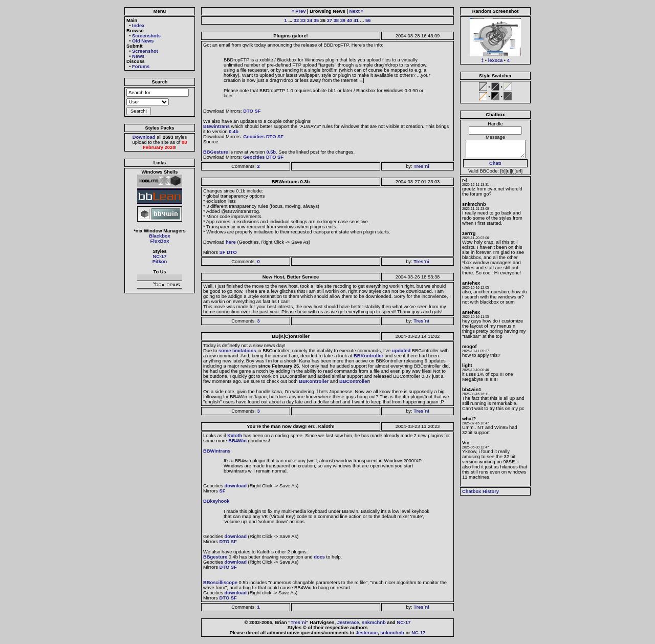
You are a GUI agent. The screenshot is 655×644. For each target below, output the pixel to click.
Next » (357, 11)
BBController (354, 381)
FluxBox (160, 241)
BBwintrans (216, 126)
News (138, 56)
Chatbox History (481, 491)
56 (368, 20)
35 (316, 20)
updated (401, 351)
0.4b (234, 132)
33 (303, 20)
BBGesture (216, 152)
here (231, 242)
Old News (143, 41)
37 (330, 20)
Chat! (495, 163)
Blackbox (159, 236)
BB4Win (237, 441)
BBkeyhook (216, 501)
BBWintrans (217, 451)
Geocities (254, 137)
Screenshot (145, 51)
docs (319, 557)
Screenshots (146, 36)
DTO (248, 111)
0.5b (271, 152)
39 (343, 20)
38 (336, 20)
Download (144, 137)
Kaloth (235, 436)
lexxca (496, 60)
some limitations (237, 351)
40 (350, 20)
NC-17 (160, 256)
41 (356, 20)
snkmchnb (374, 622)
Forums (141, 67)
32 (296, 20)
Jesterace (348, 622)
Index (138, 26)
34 (310, 20)
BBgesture (215, 557)
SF (257, 111)
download (235, 486)
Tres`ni (421, 166)
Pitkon (160, 262)
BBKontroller (368, 356)
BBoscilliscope (220, 583)
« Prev (298, 11)
